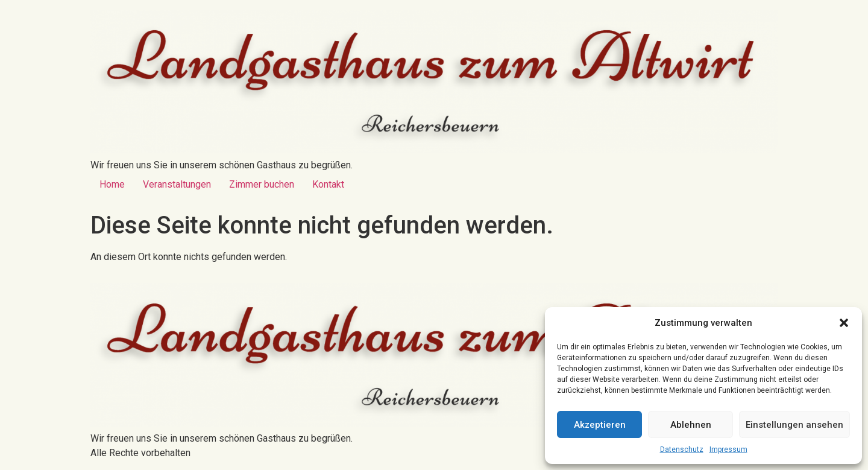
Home (112, 184)
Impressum (728, 449)
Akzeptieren (600, 425)
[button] (844, 323)
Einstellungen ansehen (794, 425)
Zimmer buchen (262, 184)
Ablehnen (691, 425)
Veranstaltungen (177, 184)
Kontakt (328, 184)
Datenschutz (682, 449)
